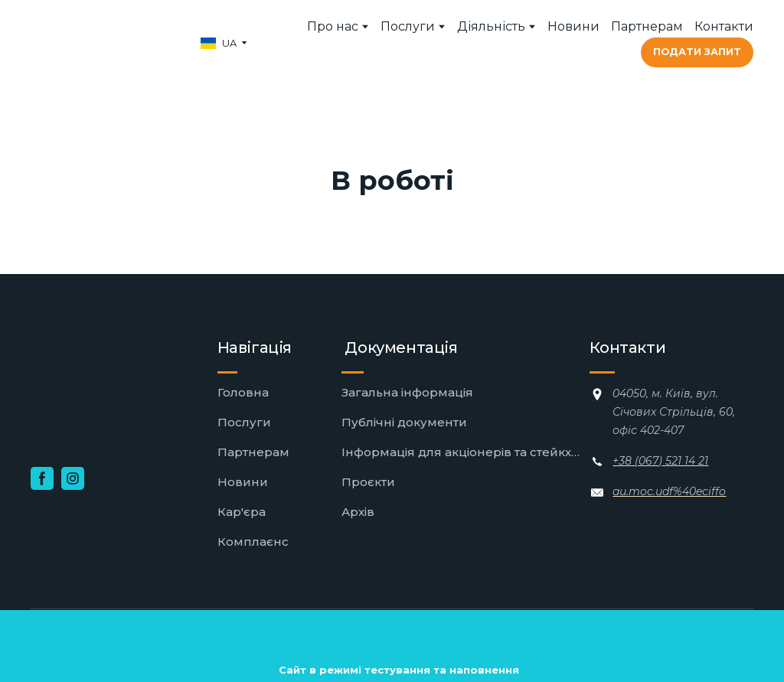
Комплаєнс (253, 542)
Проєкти (368, 482)
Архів (358, 512)
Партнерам (647, 26)
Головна (243, 392)
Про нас (333, 26)
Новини (573, 26)
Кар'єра (242, 512)
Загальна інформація (407, 392)
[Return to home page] (103, 43)
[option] (219, 43)
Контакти (724, 26)
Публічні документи (404, 422)
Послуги (408, 26)
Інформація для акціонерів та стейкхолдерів (462, 452)
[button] (697, 52)
